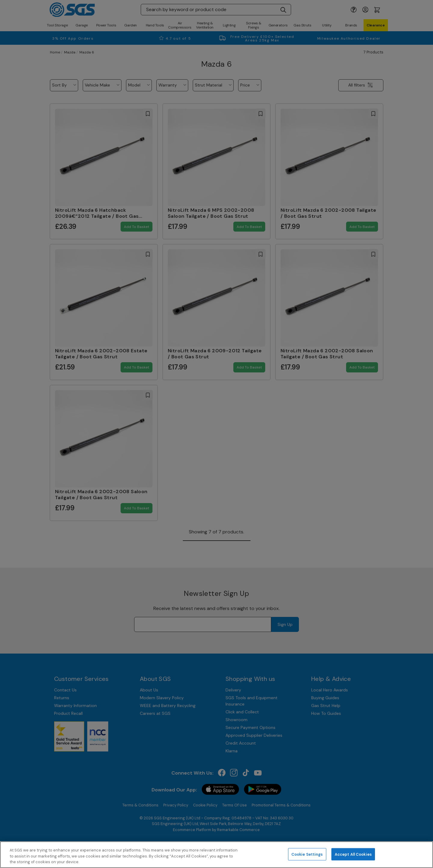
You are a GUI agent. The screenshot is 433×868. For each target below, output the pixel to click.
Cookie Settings (307, 854)
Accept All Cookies (353, 854)
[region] (216, 855)
